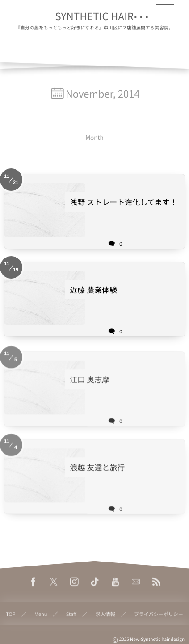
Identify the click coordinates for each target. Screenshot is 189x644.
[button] (165, 12)
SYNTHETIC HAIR (95, 16)
